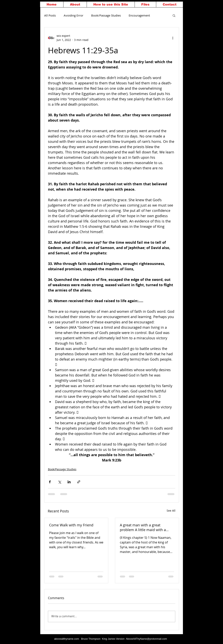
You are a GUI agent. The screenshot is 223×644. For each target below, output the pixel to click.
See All (171, 511)
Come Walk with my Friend (71, 525)
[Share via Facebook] (50, 482)
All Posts (50, 15)
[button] (174, 15)
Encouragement (139, 15)
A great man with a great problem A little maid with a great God (143, 527)
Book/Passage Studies (106, 15)
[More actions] (173, 38)
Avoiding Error (73, 15)
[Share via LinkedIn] (69, 482)
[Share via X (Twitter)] (59, 482)
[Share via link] (79, 482)
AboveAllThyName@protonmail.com (146, 639)
